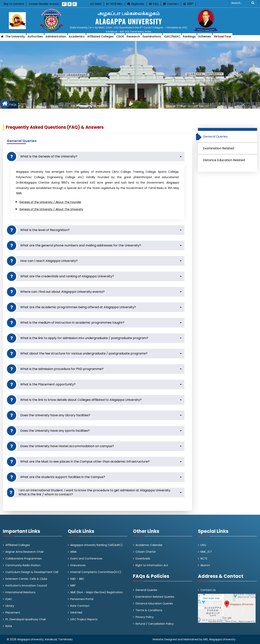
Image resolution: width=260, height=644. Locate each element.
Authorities (35, 38)
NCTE (204, 559)
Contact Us (208, 590)
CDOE (120, 38)
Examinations (152, 38)
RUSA (9, 626)
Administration (56, 38)
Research (133, 38)
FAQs (13, 105)
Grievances (78, 565)
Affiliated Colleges (100, 38)
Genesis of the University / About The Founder (50, 202)
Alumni (205, 565)
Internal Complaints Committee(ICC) (96, 572)
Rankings (189, 38)
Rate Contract (80, 606)
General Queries (146, 590)
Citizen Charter (146, 552)
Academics (77, 38)
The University (15, 38)
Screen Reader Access (44, 4)
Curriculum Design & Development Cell (32, 572)
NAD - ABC (77, 579)
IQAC (9, 599)
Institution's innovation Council (26, 586)
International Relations (20, 592)
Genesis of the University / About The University (51, 209)
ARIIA (73, 552)
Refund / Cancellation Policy (155, 624)
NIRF (73, 586)
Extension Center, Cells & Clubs (26, 579)
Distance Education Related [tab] (224, 160)
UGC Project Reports (84, 619)
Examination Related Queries (155, 597)
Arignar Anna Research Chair (25, 552)
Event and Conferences (86, 559)
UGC (203, 545)
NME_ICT (206, 552)
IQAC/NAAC (172, 38)
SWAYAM (76, 613)
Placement (13, 613)
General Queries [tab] (214, 137)
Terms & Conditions (149, 610)
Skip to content (14, 4)
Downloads (143, 559)
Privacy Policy (145, 617)
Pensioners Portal (82, 599)
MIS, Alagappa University (219, 639)
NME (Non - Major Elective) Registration (97, 592)
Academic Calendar (149, 545)
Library (10, 606)
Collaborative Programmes (24, 559)
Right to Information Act (152, 565)
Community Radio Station (23, 565)
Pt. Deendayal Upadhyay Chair (26, 619)
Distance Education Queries (154, 603)
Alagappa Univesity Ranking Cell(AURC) (96, 545)
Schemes (205, 38)
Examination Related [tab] (218, 148)
